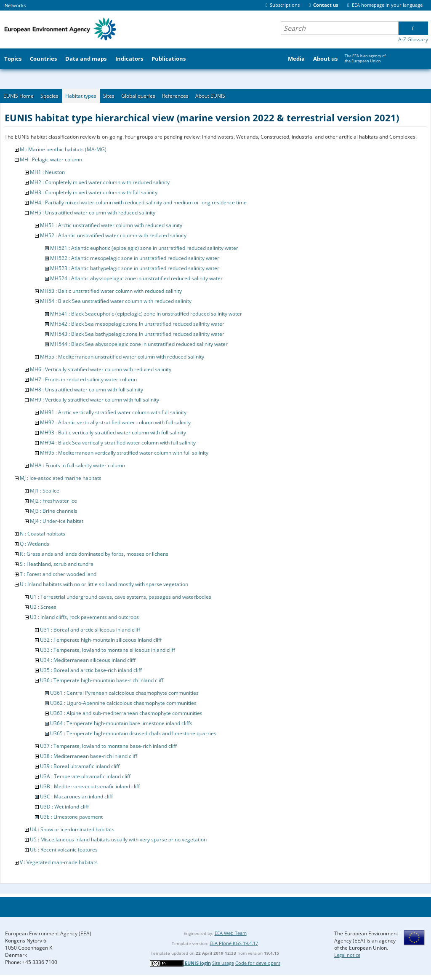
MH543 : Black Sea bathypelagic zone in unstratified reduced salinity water (137, 334)
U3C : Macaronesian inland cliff (76, 797)
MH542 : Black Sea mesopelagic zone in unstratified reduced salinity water (137, 324)
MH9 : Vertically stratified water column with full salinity (94, 400)
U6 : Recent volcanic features (64, 850)
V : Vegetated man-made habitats (59, 862)
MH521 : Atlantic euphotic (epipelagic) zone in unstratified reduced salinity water (144, 248)
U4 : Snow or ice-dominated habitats (72, 829)
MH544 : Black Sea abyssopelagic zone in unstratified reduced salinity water (139, 344)
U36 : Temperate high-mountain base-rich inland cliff (102, 680)
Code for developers (258, 963)
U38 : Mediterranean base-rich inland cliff (89, 756)
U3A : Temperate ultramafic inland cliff (85, 776)
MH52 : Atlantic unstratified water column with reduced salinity (113, 235)
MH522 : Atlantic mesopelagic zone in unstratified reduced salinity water (135, 258)
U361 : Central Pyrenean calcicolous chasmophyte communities (124, 693)
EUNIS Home (19, 96)
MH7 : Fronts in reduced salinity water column (83, 379)
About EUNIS (210, 96)
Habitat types (81, 96)
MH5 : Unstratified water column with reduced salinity (93, 213)
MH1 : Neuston (47, 172)
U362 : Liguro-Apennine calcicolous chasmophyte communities (123, 703)
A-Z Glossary (413, 39)
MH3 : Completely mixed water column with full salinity (94, 192)
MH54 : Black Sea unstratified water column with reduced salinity (116, 301)
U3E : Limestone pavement (71, 817)
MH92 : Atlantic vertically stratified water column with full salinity (115, 422)
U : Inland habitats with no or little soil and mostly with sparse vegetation (104, 584)
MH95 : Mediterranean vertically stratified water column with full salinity (124, 453)
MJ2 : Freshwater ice (53, 501)
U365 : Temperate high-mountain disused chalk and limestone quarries (133, 733)
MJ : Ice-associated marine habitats (61, 478)
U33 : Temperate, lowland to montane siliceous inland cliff (108, 650)
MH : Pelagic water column (51, 159)
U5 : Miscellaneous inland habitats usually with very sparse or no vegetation (118, 839)
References (175, 96)
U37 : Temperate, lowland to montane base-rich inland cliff (108, 746)
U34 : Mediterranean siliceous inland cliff (88, 660)
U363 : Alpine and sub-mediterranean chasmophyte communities (126, 713)
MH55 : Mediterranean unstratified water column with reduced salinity (122, 357)
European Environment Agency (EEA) (48, 933)
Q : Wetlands (35, 544)
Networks (15, 5)
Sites (109, 96)
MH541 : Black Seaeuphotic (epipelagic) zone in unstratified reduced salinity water (146, 314)
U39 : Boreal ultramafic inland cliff (80, 766)
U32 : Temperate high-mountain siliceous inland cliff (101, 640)
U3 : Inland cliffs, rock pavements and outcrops (84, 617)
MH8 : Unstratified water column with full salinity (86, 390)
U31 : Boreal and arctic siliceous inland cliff (90, 630)
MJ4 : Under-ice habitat (57, 521)
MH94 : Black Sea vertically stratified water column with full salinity (118, 443)
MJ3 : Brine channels (54, 511)
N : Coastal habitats (43, 534)
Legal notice (347, 955)
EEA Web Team (231, 933)
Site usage (223, 963)
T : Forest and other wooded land (58, 574)
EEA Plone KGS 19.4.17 (234, 943)
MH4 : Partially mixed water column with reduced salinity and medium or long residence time (138, 202)
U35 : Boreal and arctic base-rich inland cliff (91, 670)
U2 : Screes (43, 607)
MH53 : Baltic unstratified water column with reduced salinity (111, 291)
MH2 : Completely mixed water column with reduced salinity (100, 182)
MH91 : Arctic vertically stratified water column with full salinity (113, 412)
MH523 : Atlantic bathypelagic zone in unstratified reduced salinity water (135, 268)
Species (49, 96)
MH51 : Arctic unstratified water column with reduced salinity (111, 225)
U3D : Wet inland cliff (64, 807)
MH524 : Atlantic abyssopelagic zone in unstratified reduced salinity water (136, 278)
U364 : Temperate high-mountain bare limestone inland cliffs (121, 723)
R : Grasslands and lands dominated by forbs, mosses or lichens (94, 554)
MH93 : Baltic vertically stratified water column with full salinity (113, 432)
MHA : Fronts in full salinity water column (77, 465)
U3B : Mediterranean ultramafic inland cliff (90, 786)
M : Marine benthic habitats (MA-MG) (63, 149)
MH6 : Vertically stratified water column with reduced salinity (101, 369)
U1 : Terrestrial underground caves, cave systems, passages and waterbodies (121, 597)
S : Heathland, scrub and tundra (57, 564)
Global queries (138, 96)
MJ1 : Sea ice (45, 491)
